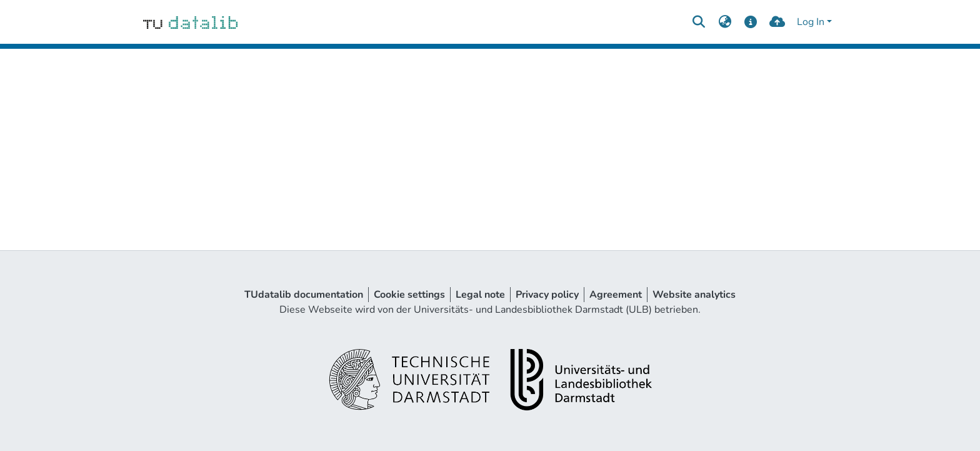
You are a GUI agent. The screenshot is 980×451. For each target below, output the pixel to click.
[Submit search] (698, 22)
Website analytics (694, 295)
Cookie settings (409, 295)
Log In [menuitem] (811, 22)
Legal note (480, 295)
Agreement (616, 295)
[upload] (777, 22)
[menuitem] (725, 22)
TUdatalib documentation (304, 295)
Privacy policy (547, 295)
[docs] (751, 22)
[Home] (190, 22)
